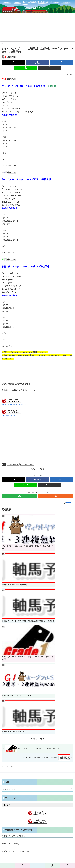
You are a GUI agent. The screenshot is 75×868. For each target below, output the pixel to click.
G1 (4, 464)
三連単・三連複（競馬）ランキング (14, 405)
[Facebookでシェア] (37, 63)
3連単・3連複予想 (13, 464)
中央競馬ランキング (9, 416)
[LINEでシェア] (26, 68)
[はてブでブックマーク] (61, 63)
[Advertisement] (37, 27)
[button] (49, 68)
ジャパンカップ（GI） (27, 464)
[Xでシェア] (14, 63)
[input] (37, 651)
